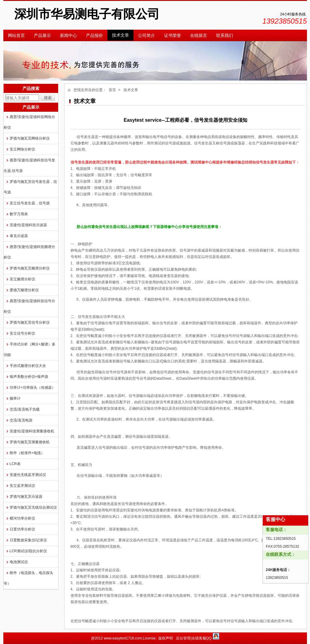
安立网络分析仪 (22, 149)
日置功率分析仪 (22, 529)
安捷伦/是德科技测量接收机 (32, 431)
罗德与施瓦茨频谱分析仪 (30, 268)
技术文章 (120, 35)
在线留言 (199, 35)
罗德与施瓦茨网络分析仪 (30, 138)
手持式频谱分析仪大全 (28, 366)
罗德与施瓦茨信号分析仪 (30, 322)
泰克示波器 (19, 236)
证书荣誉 (173, 35)
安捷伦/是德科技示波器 (28, 225)
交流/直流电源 (21, 420)
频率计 (15, 398)
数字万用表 (19, 214)
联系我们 (225, 35)
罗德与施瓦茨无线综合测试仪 (33, 507)
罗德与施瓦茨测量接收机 (30, 442)
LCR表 (15, 464)
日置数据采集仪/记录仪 (28, 540)
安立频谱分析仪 (22, 279)
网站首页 (16, 35)
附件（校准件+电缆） (27, 453)
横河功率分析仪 (22, 518)
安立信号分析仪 (22, 333)
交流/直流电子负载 (25, 409)
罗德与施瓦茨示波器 (26, 497)
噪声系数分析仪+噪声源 (29, 377)
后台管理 (183, 638)
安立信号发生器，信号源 (30, 203)
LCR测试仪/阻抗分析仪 (28, 551)
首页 (112, 90)
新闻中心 (68, 35)
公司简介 (147, 35)
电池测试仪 (19, 562)
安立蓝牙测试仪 (22, 486)
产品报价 (94, 35)
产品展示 (42, 35)
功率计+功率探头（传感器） (33, 388)
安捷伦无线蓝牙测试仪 (28, 475)
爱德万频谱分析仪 (24, 290)
